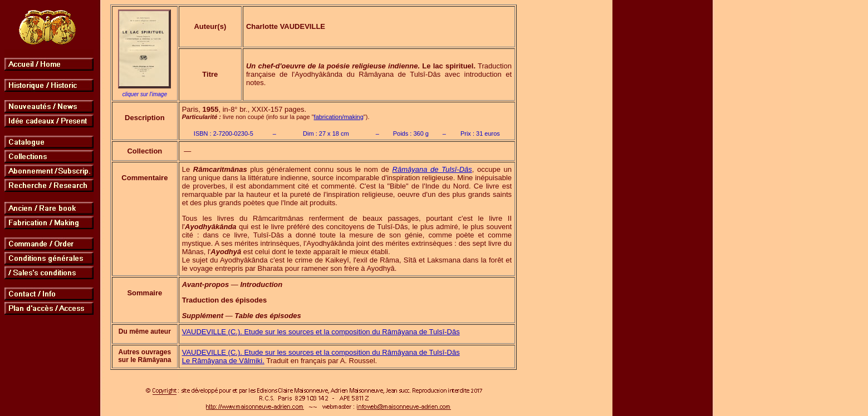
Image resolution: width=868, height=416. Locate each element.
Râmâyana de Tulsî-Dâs (432, 169)
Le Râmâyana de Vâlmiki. (223, 361)
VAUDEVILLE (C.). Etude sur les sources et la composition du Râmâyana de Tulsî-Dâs (321, 332)
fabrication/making (339, 117)
